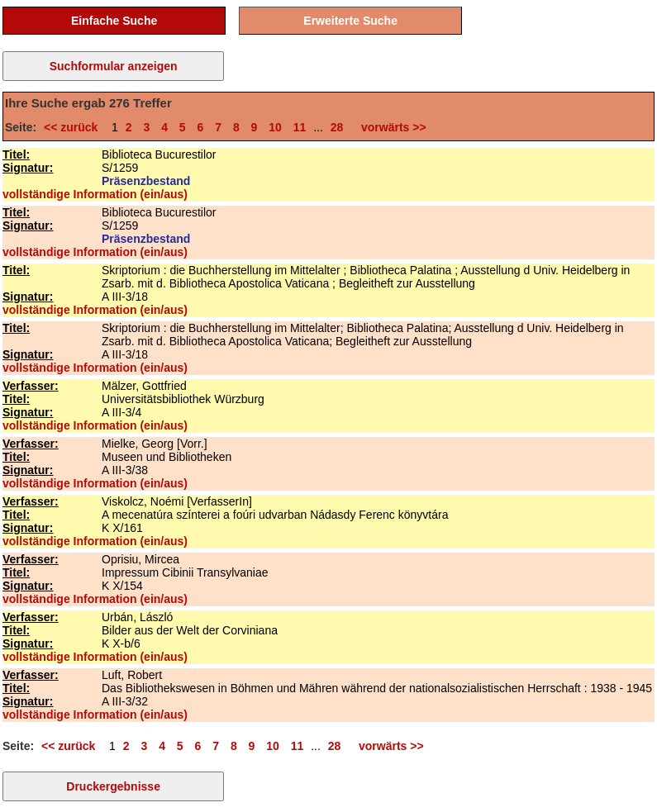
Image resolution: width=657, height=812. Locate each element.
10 (275, 127)
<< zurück (74, 127)
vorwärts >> (390, 127)
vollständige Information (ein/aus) (95, 194)
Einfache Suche (114, 21)
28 (337, 127)
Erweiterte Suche (350, 21)
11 (300, 127)
